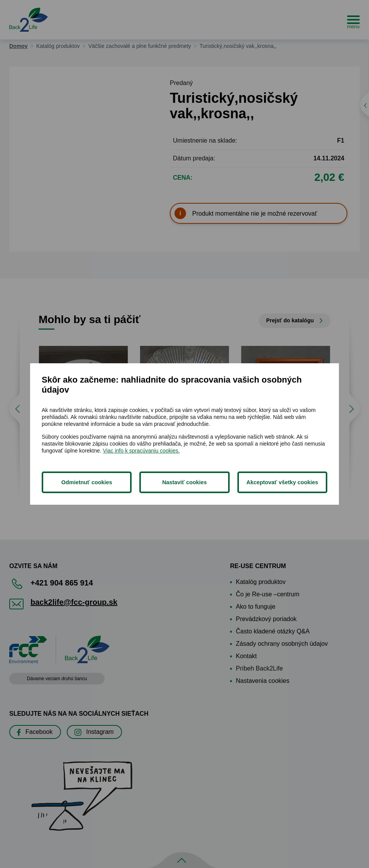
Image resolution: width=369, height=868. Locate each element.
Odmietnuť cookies (87, 482)
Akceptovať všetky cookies (282, 482)
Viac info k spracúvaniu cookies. (141, 451)
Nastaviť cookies (184, 482)
